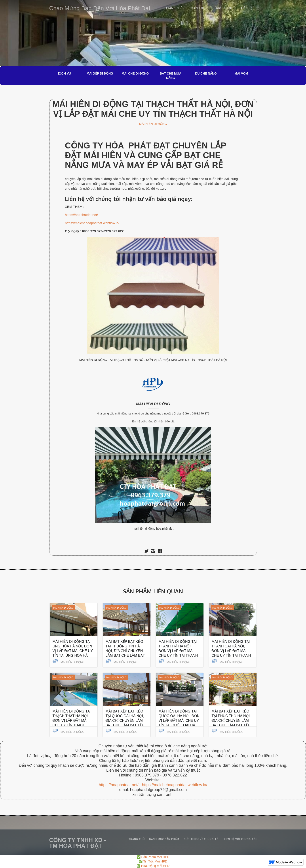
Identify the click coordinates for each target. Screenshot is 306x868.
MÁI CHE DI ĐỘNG (135, 73)
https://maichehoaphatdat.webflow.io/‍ (174, 785)
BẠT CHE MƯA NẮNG (171, 76)
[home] (100, 7)
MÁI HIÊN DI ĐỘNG (153, 124)
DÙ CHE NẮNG (206, 73)
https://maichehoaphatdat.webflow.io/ (92, 223)
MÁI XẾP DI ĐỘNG (100, 73)
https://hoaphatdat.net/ (81, 215)
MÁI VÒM (241, 73)
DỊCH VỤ (65, 73)
